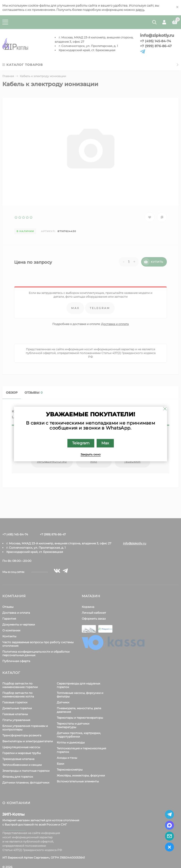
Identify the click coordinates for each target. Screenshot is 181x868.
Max (105, 443)
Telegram (81, 443)
